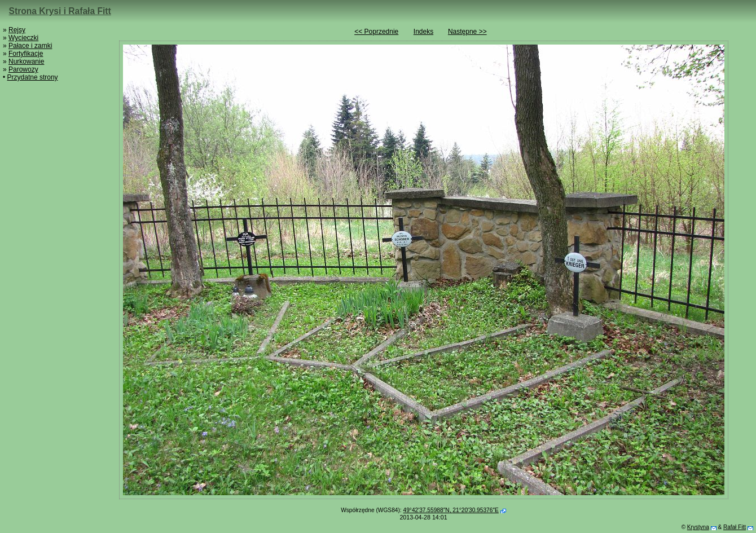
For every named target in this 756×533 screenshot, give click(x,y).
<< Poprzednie (376, 32)
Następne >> (467, 32)
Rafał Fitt (735, 527)
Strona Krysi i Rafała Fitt (60, 11)
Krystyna (698, 527)
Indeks (423, 32)
